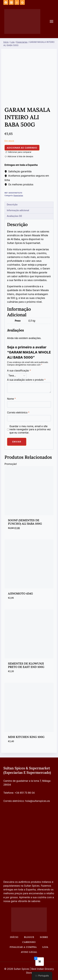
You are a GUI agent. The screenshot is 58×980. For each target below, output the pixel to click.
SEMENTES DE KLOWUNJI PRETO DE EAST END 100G (26, 665)
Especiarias (18, 196)
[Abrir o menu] (53, 21)
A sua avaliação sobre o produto (26, 380)
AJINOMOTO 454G (21, 593)
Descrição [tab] (12, 205)
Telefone (8, 793)
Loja (45, 947)
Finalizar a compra (23, 947)
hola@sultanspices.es (38, 801)
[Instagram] (11, 2)
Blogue (29, 937)
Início (14, 937)
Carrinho (29, 942)
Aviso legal (29, 952)
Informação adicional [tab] (18, 210)
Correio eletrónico (18, 413)
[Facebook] (6, 2)
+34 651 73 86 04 (25, 793)
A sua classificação (19, 371)
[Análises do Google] (22, 2)
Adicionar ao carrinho (22, 148)
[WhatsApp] (17, 2)
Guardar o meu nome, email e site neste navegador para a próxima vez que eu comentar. (30, 429)
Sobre (44, 937)
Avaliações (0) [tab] (14, 216)
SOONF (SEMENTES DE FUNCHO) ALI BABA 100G (25, 522)
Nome (11, 399)
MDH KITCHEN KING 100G (26, 737)
